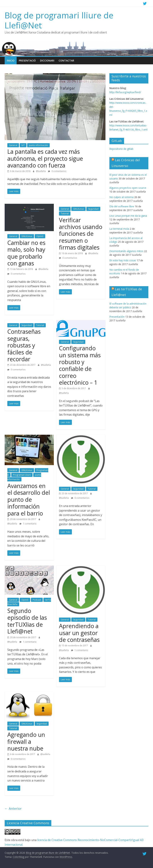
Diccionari (47, 61)
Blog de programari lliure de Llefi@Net (59, 20)
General (13, 145)
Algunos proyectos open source (128, 188)
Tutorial (65, 214)
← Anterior (13, 808)
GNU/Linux (27, 236)
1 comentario (28, 524)
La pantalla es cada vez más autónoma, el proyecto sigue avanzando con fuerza (45, 158)
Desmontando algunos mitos (126, 251)
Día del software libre (122, 206)
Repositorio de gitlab (121, 149)
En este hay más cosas (123, 260)
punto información (38, 145)
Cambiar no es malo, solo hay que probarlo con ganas (26, 253)
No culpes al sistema (121, 197)
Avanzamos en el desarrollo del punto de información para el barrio (29, 500)
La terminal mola (119, 229)
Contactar (66, 61)
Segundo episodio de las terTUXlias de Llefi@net (27, 621)
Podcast (37, 600)
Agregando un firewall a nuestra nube (26, 741)
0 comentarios (57, 171)
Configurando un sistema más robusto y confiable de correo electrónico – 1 (80, 365)
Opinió (40, 236)
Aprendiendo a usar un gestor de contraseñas (79, 633)
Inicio (11, 61)
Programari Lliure (22, 475)
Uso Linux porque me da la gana (128, 216)
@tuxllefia (41, 171)
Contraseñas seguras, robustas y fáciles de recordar (24, 345)
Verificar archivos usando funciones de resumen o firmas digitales (81, 234)
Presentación (117, 317)
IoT (23, 145)
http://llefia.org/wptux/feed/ (125, 92)
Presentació (27, 61)
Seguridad (93, 209)
